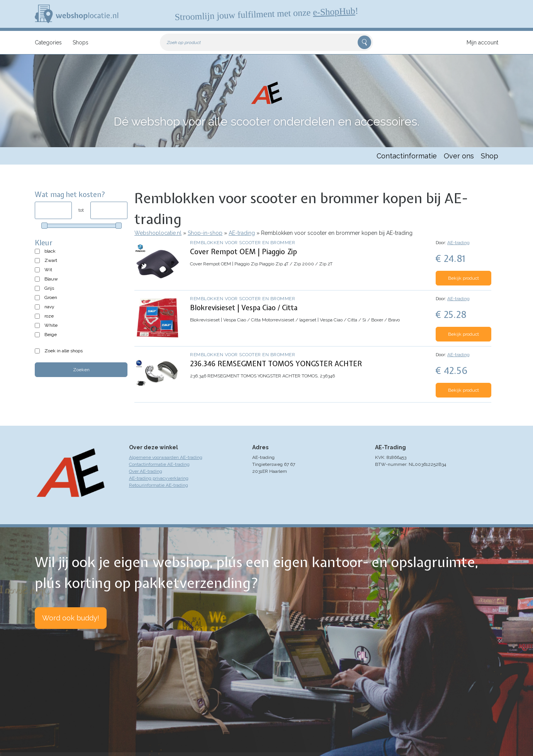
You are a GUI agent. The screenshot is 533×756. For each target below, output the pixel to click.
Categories (48, 42)
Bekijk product (463, 278)
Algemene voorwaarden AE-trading (166, 457)
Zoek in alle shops (64, 351)
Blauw (51, 279)
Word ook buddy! (71, 618)
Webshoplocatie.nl (158, 233)
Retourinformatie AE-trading (159, 485)
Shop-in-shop (205, 233)
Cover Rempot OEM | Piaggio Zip (244, 252)
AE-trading (242, 233)
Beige (51, 335)
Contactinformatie (407, 156)
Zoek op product (184, 42)
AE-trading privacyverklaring (159, 478)
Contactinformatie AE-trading (159, 464)
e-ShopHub (334, 12)
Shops (81, 42)
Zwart (51, 260)
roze (49, 316)
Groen (51, 297)
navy (49, 307)
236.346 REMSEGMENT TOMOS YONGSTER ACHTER (276, 364)
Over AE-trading (146, 471)
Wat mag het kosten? (70, 195)
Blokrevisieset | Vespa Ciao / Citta (244, 308)
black (50, 251)
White (51, 325)
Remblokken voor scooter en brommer (243, 243)
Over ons (459, 156)
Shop (490, 156)
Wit (48, 270)
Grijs (49, 288)
